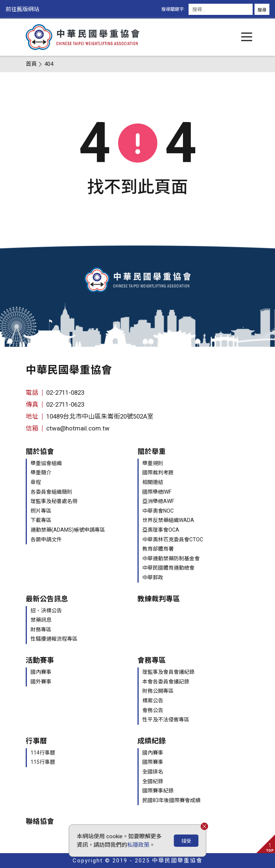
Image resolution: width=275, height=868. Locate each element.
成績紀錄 (152, 741)
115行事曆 (43, 762)
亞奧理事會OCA (161, 530)
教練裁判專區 (159, 599)
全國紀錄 (153, 781)
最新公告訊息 (47, 599)
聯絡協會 (40, 821)
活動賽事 (40, 660)
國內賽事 (41, 672)
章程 (36, 482)
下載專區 (41, 520)
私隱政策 (138, 845)
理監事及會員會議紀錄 (168, 672)
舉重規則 (153, 463)
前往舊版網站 (22, 9)
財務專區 (41, 630)
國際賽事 (153, 762)
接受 (186, 841)
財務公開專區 (158, 691)
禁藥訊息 (41, 620)
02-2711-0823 (65, 393)
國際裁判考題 (158, 473)
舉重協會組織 (46, 463)
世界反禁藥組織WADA (168, 520)
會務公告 (153, 710)
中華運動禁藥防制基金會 (171, 558)
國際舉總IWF (157, 492)
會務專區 (152, 660)
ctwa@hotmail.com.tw (78, 428)
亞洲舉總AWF (158, 501)
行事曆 (36, 741)
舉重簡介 (41, 473)
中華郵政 (153, 577)
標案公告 (153, 701)
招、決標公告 (46, 611)
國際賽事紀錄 (158, 791)
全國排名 (153, 772)
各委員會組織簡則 (51, 492)
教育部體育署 (158, 549)
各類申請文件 (46, 539)
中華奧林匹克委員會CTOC (173, 539)
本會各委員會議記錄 (166, 682)
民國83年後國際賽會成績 (171, 800)
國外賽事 (41, 682)
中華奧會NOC (158, 511)
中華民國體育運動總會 (168, 568)
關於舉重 (152, 452)
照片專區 (41, 511)
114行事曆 (43, 753)
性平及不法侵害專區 (166, 720)
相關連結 (153, 482)
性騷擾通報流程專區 (54, 639)
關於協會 (40, 452)
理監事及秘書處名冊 (54, 501)
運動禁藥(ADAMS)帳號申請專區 (68, 530)
